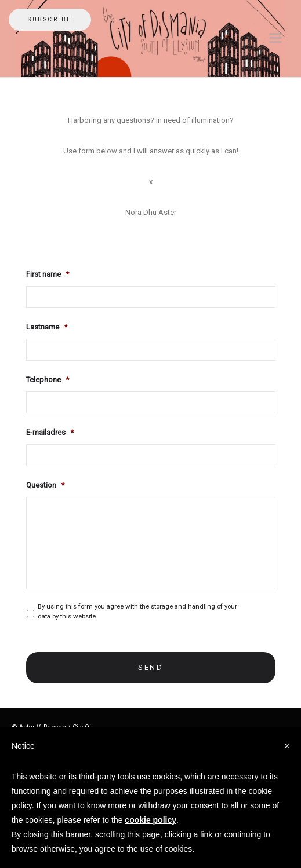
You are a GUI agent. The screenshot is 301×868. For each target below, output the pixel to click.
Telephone (48, 380)
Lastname (47, 327)
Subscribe (50, 19)
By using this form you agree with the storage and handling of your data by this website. (137, 611)
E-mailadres (50, 432)
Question (45, 485)
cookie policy (150, 820)
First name (48, 274)
